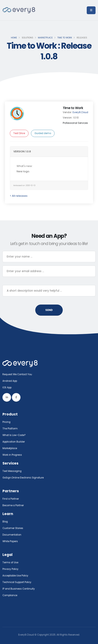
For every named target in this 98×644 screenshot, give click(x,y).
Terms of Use (10, 562)
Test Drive (19, 133)
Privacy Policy (10, 569)
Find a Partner (11, 499)
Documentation (12, 535)
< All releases (19, 196)
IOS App (8, 388)
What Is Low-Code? (14, 435)
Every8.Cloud (80, 112)
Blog (5, 522)
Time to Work (65, 38)
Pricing (6, 422)
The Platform (10, 429)
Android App (10, 381)
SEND (49, 310)
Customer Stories (13, 528)
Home (14, 38)
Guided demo (43, 133)
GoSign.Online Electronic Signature (23, 478)
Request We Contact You (17, 374)
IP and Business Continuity (19, 589)
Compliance (10, 595)
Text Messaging (12, 471)
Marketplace (45, 38)
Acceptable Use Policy (15, 576)
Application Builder (14, 442)
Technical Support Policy (17, 582)
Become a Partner (13, 505)
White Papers (10, 541)
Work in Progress (12, 455)
